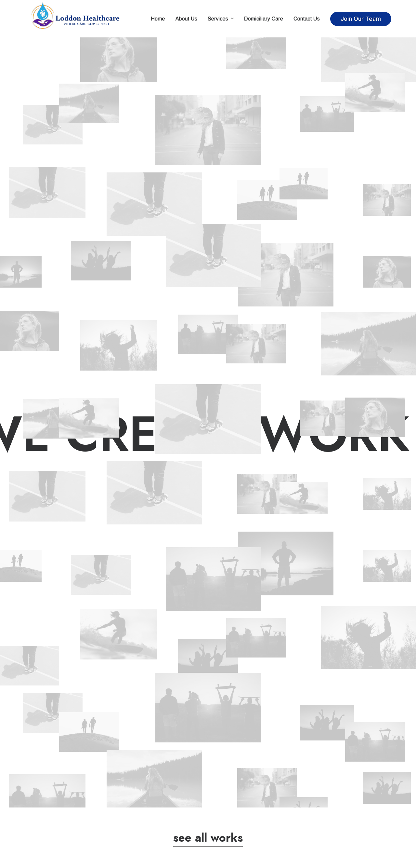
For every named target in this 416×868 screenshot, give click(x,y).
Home (158, 19)
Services (221, 19)
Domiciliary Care (264, 19)
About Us (186, 19)
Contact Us (307, 19)
